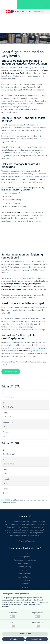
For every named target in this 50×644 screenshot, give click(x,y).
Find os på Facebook (25, 541)
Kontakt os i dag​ (11, 372)
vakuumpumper (38, 287)
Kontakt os (6, 500)
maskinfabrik (15, 213)
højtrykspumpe (7, 284)
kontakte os (24, 351)
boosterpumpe (35, 284)
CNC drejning (6, 289)
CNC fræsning (18, 289)
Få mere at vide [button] (25, 634)
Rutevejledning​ (39, 11)
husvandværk (26, 287)
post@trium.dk (16, 353)
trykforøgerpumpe (21, 284)
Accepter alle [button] (37, 639)
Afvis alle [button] (13, 639)
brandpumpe (6, 287)
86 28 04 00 (41, 351)
